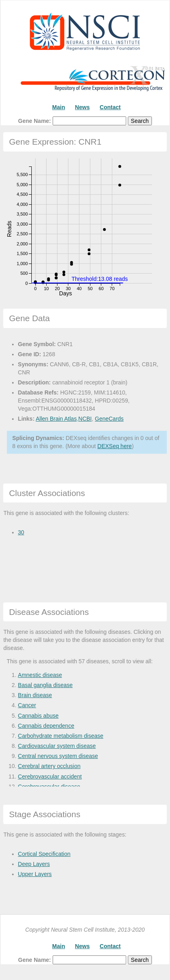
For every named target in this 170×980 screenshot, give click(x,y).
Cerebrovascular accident (50, 777)
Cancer (27, 705)
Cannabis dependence (46, 726)
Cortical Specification (44, 854)
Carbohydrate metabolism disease (61, 736)
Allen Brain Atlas (56, 419)
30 (21, 532)
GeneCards (109, 419)
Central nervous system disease (58, 756)
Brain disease (35, 695)
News (83, 107)
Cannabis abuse (38, 716)
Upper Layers (35, 874)
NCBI (85, 419)
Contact (110, 107)
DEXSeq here (115, 446)
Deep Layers (34, 864)
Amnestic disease (40, 675)
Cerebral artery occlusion (49, 766)
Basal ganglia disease (45, 685)
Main (59, 107)
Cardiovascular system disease (57, 746)
